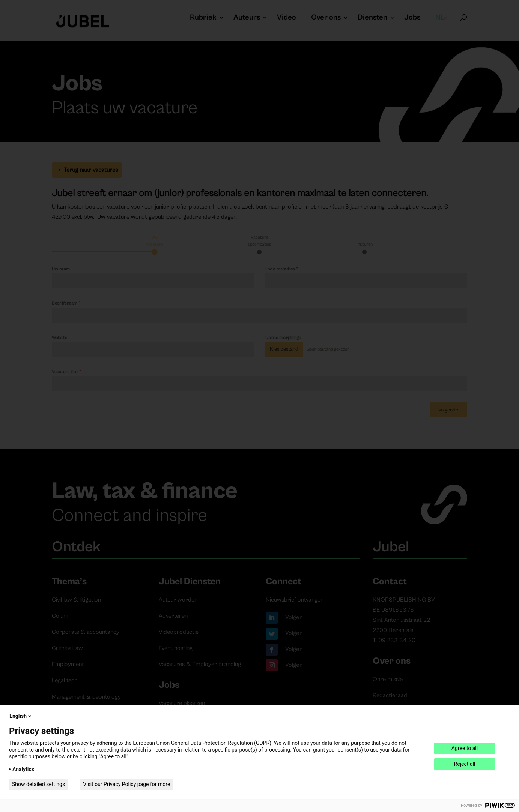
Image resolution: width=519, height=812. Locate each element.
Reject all (465, 764)
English (21, 716)
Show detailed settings (38, 784)
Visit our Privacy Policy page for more (126, 784)
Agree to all (465, 748)
